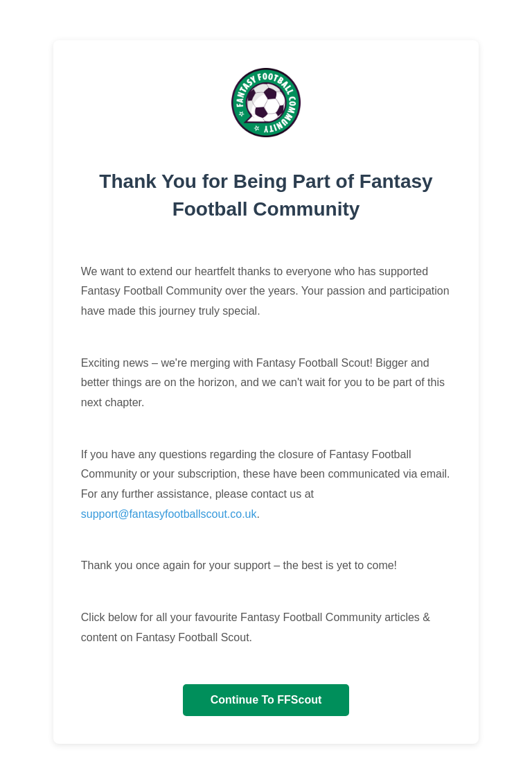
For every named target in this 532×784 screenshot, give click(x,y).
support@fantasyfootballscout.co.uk (169, 514)
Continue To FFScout (266, 700)
